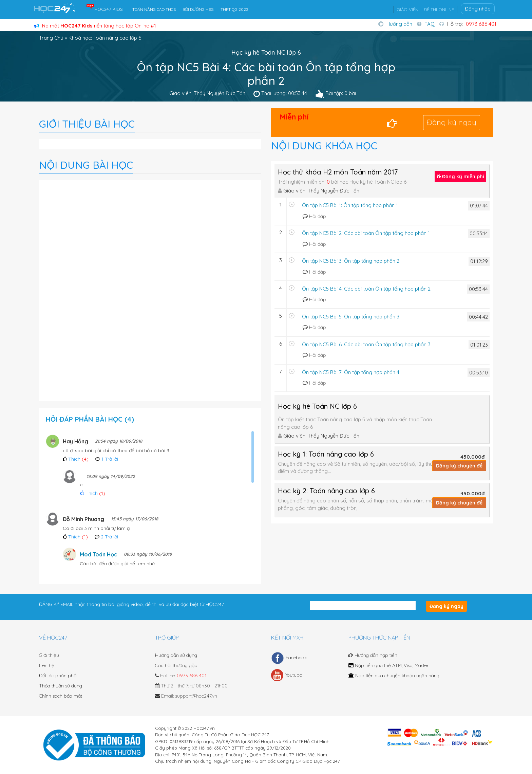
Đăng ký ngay (452, 122)
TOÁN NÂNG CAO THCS (154, 9)
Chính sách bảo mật (61, 696)
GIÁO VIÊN (407, 10)
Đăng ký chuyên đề (459, 466)
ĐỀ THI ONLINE (439, 10)
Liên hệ (47, 665)
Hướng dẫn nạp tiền (373, 655)
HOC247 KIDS (109, 9)
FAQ (430, 24)
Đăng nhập (478, 9)
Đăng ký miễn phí (460, 177)
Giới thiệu (49, 655)
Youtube (287, 675)
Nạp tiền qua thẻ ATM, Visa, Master (388, 665)
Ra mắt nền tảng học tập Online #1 (95, 26)
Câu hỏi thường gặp (176, 665)
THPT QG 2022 (234, 9)
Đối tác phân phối (58, 676)
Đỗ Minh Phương (83, 519)
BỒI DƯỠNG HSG (198, 9)
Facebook (289, 658)
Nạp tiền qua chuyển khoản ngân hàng (394, 676)
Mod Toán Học (98, 554)
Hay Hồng (75, 441)
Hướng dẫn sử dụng (176, 655)
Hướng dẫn (399, 24)
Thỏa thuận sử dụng (61, 686)
